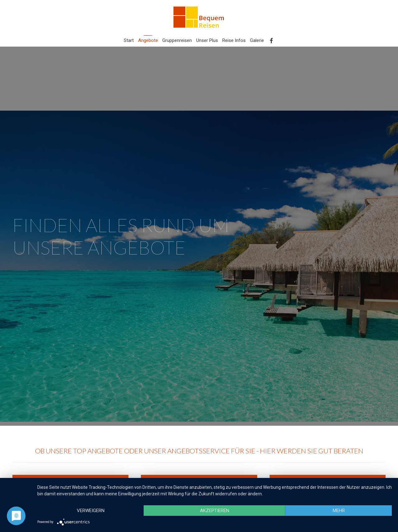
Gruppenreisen (177, 40)
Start (129, 40)
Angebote (148, 40)
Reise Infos (234, 40)
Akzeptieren (215, 511)
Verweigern (91, 511)
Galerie (257, 40)
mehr (339, 511)
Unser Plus (207, 40)
